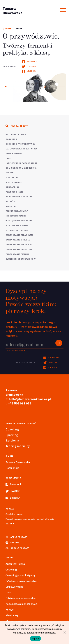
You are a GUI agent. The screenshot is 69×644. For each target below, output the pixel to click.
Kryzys (9, 173)
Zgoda (35, 639)
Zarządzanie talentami (19, 245)
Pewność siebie (14, 192)
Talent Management (17, 211)
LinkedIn (29, 71)
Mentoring (12, 178)
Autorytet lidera (16, 135)
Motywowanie (14, 182)
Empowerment (14, 154)
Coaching (11, 139)
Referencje (12, 468)
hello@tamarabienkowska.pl (30, 399)
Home (7, 29)
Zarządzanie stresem (18, 240)
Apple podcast (16, 537)
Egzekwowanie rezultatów (21, 149)
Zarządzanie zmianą (17, 254)
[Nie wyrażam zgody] (64, 632)
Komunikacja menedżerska (21, 168)
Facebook (30, 62)
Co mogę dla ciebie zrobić (21, 423)
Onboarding (13, 187)
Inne (8, 158)
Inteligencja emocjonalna (21, 163)
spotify (12, 543)
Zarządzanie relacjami (19, 235)
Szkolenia (12, 440)
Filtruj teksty (17, 126)
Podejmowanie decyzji (19, 197)
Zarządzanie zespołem (19, 249)
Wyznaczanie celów (17, 230)
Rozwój (10, 202)
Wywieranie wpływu (17, 226)
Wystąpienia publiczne (19, 221)
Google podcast (18, 548)
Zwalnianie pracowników (21, 259)
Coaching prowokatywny (20, 144)
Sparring (11, 206)
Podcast (11, 509)
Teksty (18, 29)
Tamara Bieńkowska (18, 462)
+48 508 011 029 (20, 403)
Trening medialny (16, 216)
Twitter (29, 66)
